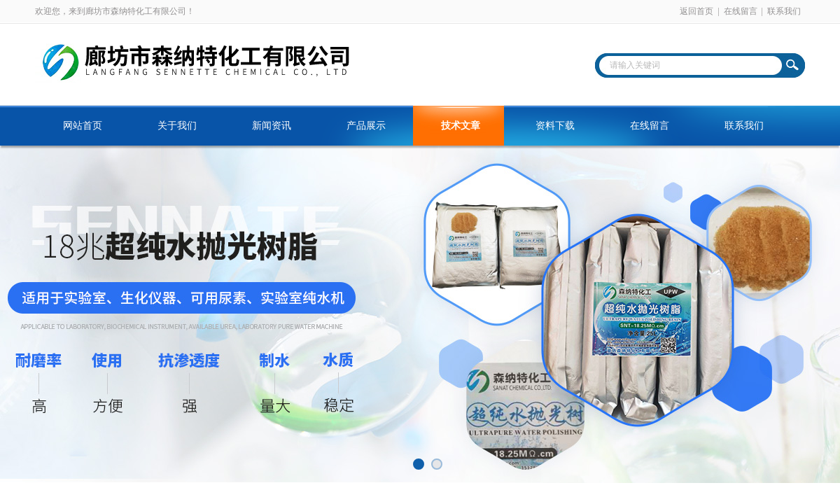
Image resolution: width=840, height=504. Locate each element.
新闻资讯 (272, 126)
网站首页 (83, 126)
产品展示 (366, 126)
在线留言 (741, 11)
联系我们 (784, 11)
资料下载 (555, 126)
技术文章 (461, 126)
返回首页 (696, 11)
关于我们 (177, 126)
